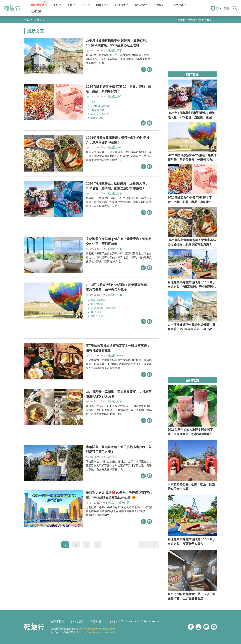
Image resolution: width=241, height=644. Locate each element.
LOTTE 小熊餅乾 (100, 114)
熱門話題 (180, 5)
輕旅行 (12, 8)
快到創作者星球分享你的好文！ (196, 20)
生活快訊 (159, 5)
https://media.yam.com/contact (97, 632)
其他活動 (96, 312)
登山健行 (102, 5)
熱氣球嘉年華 (99, 300)
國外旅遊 (141, 5)
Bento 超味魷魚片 (101, 106)
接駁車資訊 (97, 316)
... (97, 544)
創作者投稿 (58, 621)
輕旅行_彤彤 (115, 248)
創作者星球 (39, 5)
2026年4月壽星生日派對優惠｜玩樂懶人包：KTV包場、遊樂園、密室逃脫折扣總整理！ (117, 186)
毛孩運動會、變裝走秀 (104, 308)
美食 (71, 5)
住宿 (85, 5)
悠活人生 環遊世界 (118, 502)
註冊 (227, 8)
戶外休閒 (121, 5)
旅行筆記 (113, 456)
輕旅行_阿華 (115, 50)
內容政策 (96, 621)
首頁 (27, 20)
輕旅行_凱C (114, 147)
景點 (57, 5)
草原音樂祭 (97, 304)
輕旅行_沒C (114, 96)
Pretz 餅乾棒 (98, 110)
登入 (219, 8)
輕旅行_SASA (115, 355)
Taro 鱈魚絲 (98, 117)
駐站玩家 (36, 11)
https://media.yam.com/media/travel (96, 629)
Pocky (94, 102)
